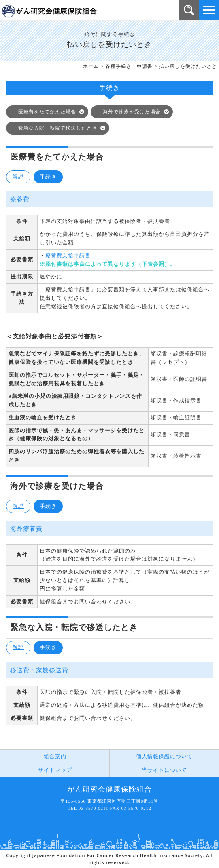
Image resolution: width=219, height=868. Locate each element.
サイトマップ (55, 770)
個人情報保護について (164, 756)
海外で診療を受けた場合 (132, 112)
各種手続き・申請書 (129, 66)
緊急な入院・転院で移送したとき (58, 128)
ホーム (91, 66)
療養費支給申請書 (68, 255)
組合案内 (55, 756)
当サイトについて (164, 770)
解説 (18, 177)
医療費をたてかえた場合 (47, 112)
